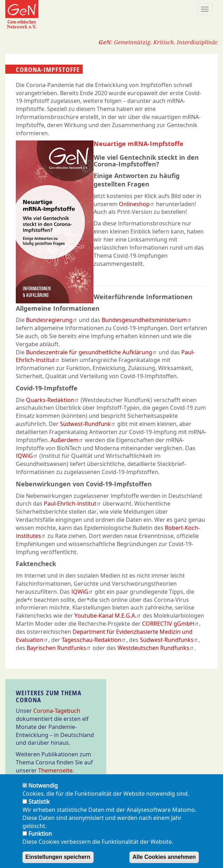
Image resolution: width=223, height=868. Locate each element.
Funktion (40, 840)
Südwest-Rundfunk (88, 424)
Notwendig (43, 791)
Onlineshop (137, 204)
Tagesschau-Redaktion (94, 640)
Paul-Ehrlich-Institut (73, 504)
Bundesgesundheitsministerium (147, 320)
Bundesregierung (52, 320)
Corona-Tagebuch (57, 711)
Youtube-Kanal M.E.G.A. (108, 616)
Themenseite (55, 770)
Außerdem (67, 440)
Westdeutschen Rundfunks (156, 648)
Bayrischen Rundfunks (59, 648)
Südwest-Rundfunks (169, 640)
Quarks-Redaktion (53, 400)
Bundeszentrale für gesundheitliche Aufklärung (92, 352)
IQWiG (27, 456)
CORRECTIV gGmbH (171, 624)
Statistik (39, 807)
